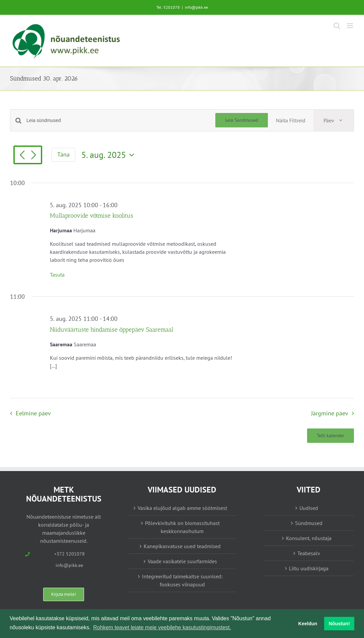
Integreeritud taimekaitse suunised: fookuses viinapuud (182, 580)
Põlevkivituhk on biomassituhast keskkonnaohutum (182, 527)
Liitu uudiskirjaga (309, 568)
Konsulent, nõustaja (309, 538)
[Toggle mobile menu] (350, 26)
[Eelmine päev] (22, 156)
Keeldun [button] (308, 624)
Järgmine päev (330, 413)
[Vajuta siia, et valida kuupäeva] (110, 155)
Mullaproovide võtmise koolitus (92, 216)
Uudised (309, 508)
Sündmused (309, 523)
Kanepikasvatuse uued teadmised (182, 546)
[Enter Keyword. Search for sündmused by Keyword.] (121, 121)
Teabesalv (309, 553)
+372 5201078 (69, 554)
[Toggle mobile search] (337, 26)
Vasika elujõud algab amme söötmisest (182, 508)
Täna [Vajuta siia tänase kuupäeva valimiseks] (63, 154)
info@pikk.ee (196, 7)
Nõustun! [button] (339, 624)
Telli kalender (331, 436)
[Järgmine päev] (33, 156)
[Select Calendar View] (334, 120)
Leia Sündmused (242, 120)
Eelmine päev (33, 413)
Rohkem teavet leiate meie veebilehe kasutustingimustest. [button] (162, 627)
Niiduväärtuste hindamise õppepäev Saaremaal (112, 330)
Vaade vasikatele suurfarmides (182, 561)
